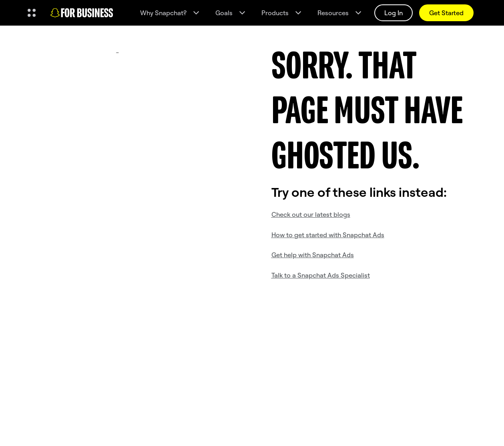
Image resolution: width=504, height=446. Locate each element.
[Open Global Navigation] (32, 13)
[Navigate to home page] (82, 13)
